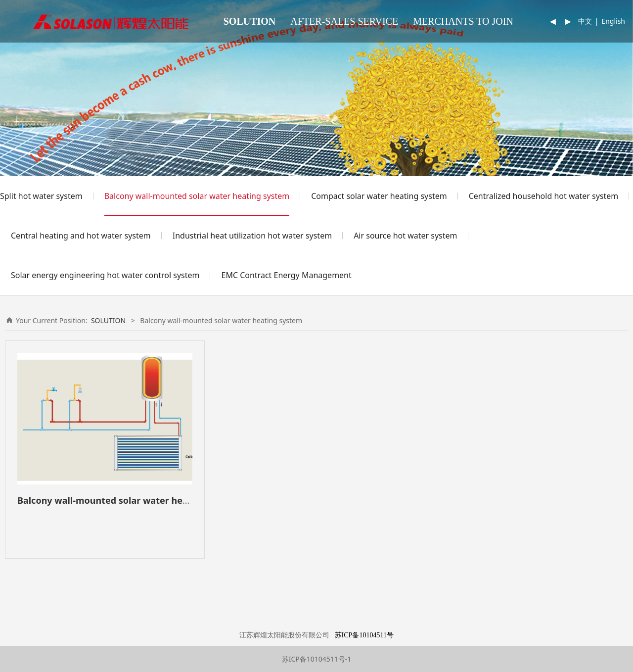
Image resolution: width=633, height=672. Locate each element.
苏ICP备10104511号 (364, 635)
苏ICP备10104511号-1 (317, 659)
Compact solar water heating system (379, 196)
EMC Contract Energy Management (286, 275)
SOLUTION (250, 21)
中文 (585, 21)
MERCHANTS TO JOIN (463, 21)
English (613, 21)
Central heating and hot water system (81, 236)
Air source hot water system (405, 236)
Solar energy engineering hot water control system (105, 275)
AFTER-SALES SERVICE (344, 21)
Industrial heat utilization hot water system (252, 236)
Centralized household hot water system (544, 196)
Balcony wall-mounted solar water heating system (197, 196)
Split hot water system (41, 196)
